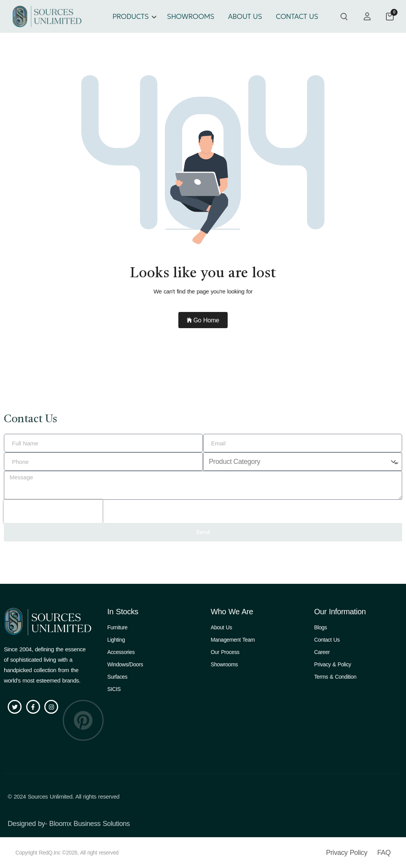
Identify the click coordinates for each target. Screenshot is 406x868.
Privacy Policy (346, 853)
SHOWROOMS (190, 16)
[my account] (367, 16)
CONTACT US (297, 16)
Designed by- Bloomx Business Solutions (69, 824)
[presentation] (53, 511)
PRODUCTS (131, 16)
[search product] (344, 17)
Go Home (203, 320)
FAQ (384, 853)
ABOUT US (245, 16)
